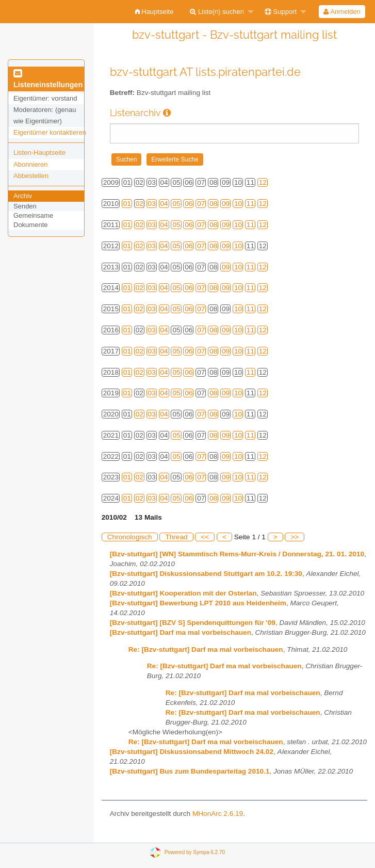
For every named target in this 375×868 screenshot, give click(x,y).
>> (295, 537)
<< (205, 537)
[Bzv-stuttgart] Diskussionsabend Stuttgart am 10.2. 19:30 (206, 574)
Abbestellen (31, 176)
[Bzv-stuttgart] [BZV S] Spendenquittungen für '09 (193, 623)
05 (176, 204)
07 (201, 204)
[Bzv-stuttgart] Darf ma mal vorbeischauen (181, 632)
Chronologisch (130, 537)
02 (140, 204)
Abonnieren (31, 164)
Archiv (23, 196)
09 (226, 204)
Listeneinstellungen (48, 79)
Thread (176, 537)
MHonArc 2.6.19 (218, 814)
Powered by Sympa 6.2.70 (195, 852)
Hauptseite (154, 12)
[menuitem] (154, 12)
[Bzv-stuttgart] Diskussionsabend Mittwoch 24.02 (192, 752)
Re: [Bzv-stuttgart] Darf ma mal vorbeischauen (206, 649)
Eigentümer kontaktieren (50, 132)
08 (213, 204)
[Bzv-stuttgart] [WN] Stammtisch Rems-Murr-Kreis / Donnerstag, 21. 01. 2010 (237, 554)
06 (189, 204)
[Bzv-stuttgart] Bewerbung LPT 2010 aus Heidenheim (198, 603)
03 (152, 204)
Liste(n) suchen (217, 12)
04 (164, 204)
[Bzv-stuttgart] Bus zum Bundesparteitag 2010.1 (190, 771)
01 (127, 204)
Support (281, 12)
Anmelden (342, 12)
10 (238, 204)
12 (263, 182)
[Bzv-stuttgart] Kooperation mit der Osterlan (183, 593)
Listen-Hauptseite (39, 152)
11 (250, 204)
